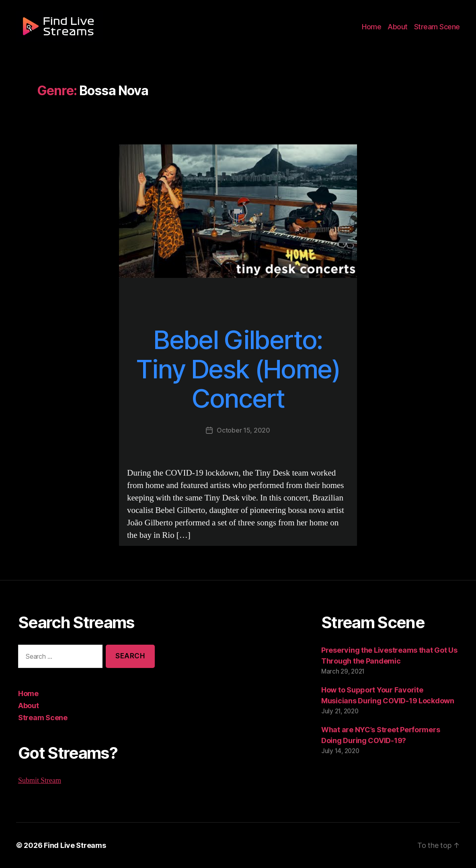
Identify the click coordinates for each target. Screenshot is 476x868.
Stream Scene (438, 29)
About (401, 29)
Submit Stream (40, 780)
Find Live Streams (71, 845)
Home (376, 29)
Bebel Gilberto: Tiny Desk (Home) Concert (238, 369)
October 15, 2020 (243, 430)
